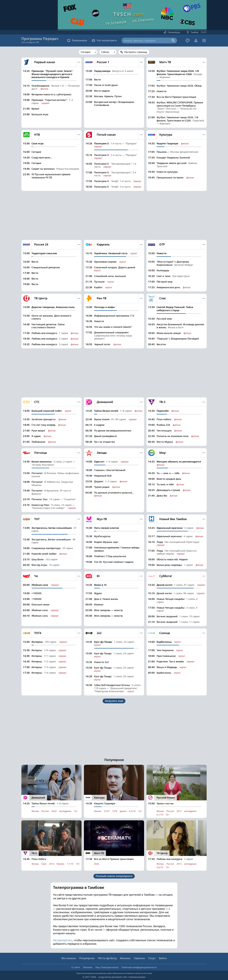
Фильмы (125, 958)
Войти (163, 958)
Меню (79, 62)
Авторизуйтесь (63, 941)
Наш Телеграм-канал (107, 967)
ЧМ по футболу (107, 958)
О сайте (76, 967)
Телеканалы (77, 40)
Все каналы (69, 958)
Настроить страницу (136, 52)
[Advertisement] (114, 215)
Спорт (152, 958)
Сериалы (139, 958)
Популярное (87, 958)
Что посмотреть (104, 40)
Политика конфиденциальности (139, 967)
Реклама (88, 967)
